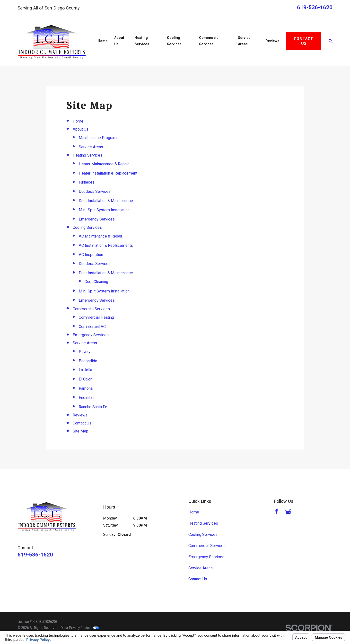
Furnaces (87, 182)
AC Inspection (91, 255)
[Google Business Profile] (288, 511)
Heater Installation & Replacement (108, 173)
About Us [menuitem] (119, 41)
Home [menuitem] (103, 41)
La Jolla (85, 370)
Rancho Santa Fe (93, 407)
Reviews (80, 415)
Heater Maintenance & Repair (104, 164)
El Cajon (86, 379)
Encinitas (87, 398)
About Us (81, 129)
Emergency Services (97, 219)
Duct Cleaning (96, 282)
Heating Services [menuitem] (142, 41)
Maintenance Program (98, 138)
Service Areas (91, 147)
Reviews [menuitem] (272, 41)
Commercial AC (92, 327)
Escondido (88, 361)
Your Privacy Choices (80, 628)
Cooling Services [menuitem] (174, 41)
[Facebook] (277, 511)
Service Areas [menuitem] (244, 41)
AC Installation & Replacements (106, 245)
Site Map (80, 431)
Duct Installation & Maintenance (106, 201)
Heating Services (87, 155)
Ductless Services (95, 191)
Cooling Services (87, 227)
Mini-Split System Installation (104, 210)
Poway (85, 352)
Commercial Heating (96, 317)
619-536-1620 (315, 7)
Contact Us (304, 41)
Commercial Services (91, 309)
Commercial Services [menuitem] (209, 41)
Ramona (86, 388)
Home (78, 121)
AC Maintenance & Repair (101, 236)
